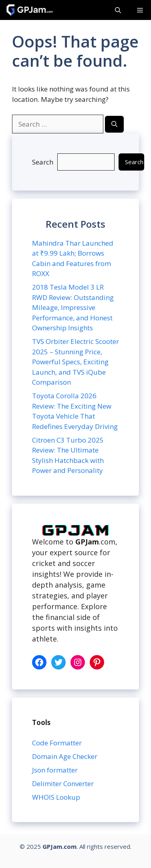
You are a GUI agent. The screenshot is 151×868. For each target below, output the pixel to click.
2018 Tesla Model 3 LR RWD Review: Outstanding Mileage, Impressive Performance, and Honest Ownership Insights (73, 307)
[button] (118, 10)
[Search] (114, 124)
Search (43, 162)
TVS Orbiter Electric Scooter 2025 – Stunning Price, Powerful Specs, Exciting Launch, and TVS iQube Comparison (75, 362)
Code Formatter (57, 743)
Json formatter (55, 770)
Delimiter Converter (64, 784)
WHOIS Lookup (56, 797)
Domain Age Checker (65, 756)
